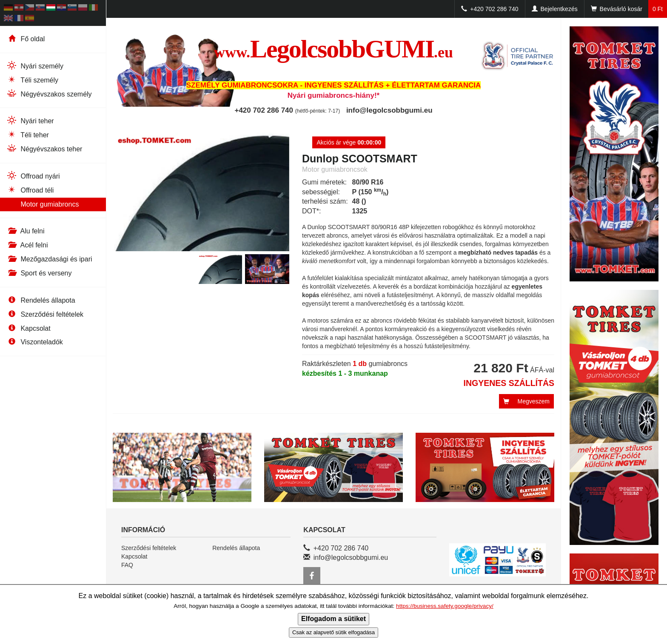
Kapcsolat (29, 328)
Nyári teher (30, 121)
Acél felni (27, 245)
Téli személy (32, 80)
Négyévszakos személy (49, 94)
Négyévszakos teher (44, 149)
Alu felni (25, 231)
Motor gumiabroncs (43, 204)
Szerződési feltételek (45, 314)
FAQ (127, 565)
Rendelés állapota (41, 300)
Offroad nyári (33, 176)
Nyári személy (35, 66)
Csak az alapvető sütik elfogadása (333, 632)
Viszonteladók (35, 342)
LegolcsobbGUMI (333, 49)
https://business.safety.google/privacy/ (445, 606)
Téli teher (28, 135)
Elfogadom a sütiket (333, 619)
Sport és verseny (39, 273)
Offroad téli (30, 190)
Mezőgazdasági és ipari (49, 259)
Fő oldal (26, 39)
